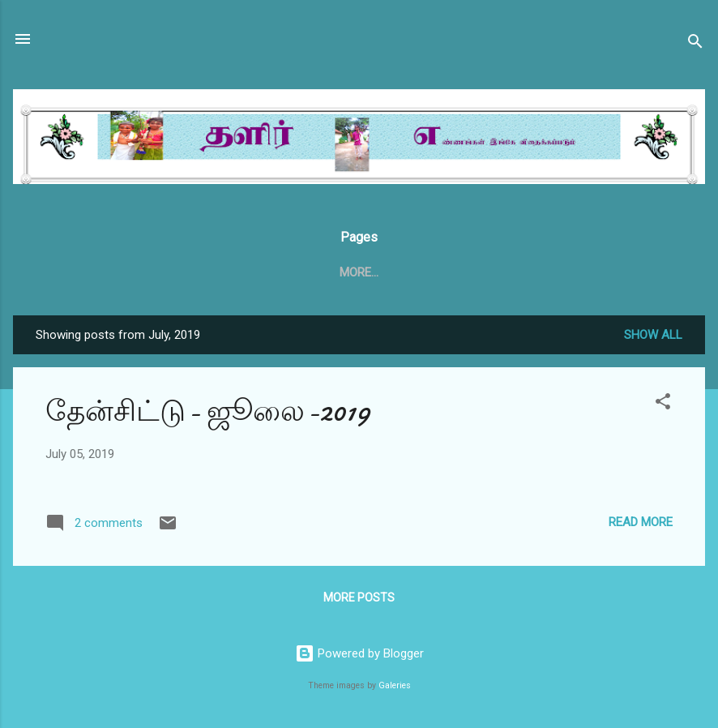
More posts (359, 601)
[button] (663, 407)
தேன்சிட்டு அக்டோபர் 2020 (460, 272)
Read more (641, 525)
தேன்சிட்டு (204, 272)
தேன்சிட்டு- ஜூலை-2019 (208, 415)
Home (129, 272)
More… (586, 272)
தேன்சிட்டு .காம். (308, 272)
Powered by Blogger (359, 654)
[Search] (695, 44)
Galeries (395, 685)
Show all (653, 338)
